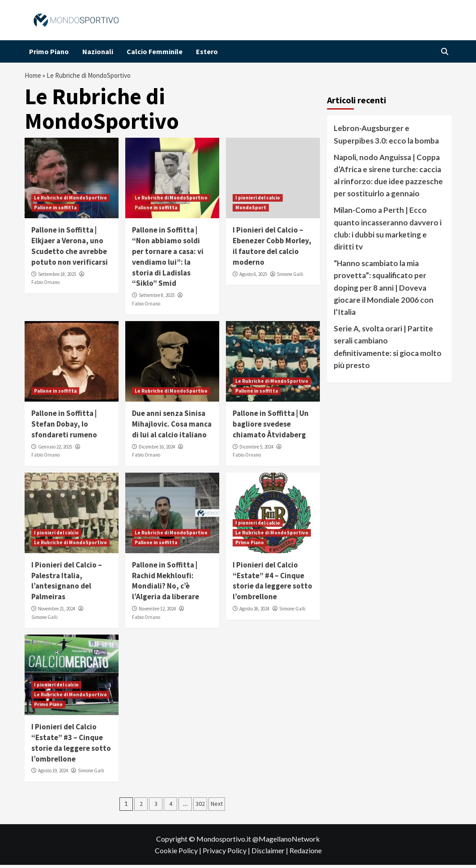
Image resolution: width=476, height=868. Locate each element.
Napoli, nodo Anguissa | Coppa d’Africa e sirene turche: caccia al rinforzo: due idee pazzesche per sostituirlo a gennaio (388, 179)
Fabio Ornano (45, 285)
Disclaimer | (270, 853)
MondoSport (251, 211)
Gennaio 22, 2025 (55, 450)
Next (217, 807)
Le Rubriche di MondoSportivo (70, 201)
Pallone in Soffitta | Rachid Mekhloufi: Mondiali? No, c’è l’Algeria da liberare (166, 584)
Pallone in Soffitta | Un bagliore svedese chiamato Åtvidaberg (271, 427)
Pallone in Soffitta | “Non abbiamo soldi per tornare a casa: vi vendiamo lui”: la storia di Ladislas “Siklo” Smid (168, 260)
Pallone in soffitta (55, 211)
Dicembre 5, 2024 (256, 450)
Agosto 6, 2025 (253, 277)
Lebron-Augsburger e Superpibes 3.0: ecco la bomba (386, 137)
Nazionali (98, 51)
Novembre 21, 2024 (57, 612)
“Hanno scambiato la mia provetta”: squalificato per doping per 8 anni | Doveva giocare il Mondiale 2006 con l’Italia (384, 291)
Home (34, 77)
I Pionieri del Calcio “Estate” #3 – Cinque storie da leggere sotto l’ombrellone (71, 746)
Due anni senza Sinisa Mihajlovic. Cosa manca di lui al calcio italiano (172, 427)
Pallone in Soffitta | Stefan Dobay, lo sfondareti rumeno (64, 427)
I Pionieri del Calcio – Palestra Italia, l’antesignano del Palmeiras (67, 584)
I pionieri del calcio (258, 201)
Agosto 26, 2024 (254, 612)
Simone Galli (290, 277)
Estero (207, 51)
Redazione (306, 853)
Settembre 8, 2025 (157, 298)
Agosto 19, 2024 (53, 774)
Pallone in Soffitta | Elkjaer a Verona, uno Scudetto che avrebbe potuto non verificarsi (70, 249)
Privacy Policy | (227, 853)
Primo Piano (49, 51)
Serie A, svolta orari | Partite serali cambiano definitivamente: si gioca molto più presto (388, 350)
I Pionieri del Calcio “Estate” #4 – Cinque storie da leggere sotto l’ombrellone (272, 584)
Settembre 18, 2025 (57, 277)
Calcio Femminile (155, 51)
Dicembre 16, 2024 (157, 450)
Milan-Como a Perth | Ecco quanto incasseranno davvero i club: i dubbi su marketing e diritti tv (388, 231)
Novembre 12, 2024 (157, 612)
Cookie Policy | (179, 853)
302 (200, 807)
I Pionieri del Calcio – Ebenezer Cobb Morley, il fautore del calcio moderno (272, 249)
